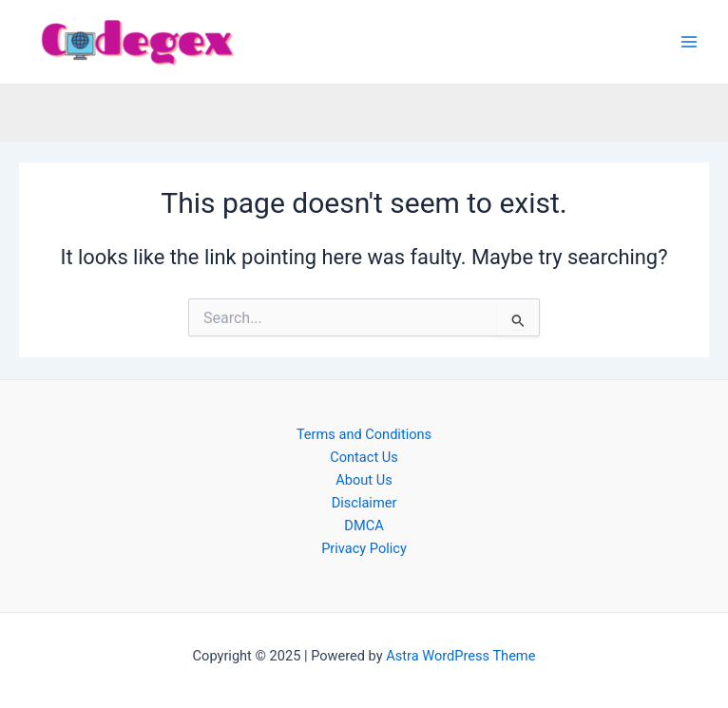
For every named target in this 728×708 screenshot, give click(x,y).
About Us (364, 480)
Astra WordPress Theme (460, 656)
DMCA (364, 526)
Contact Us (364, 457)
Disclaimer (364, 503)
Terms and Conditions (364, 434)
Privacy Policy (364, 548)
